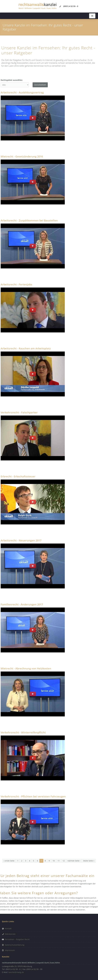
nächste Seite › (74, 861)
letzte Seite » (89, 861)
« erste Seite (9, 861)
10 (54, 861)
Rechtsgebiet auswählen (12, 80)
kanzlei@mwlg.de (16, 972)
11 (59, 861)
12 (64, 861)
